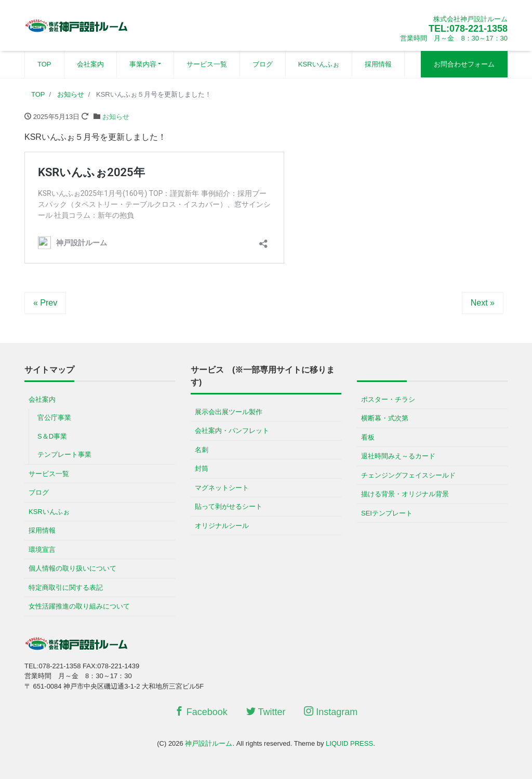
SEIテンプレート (387, 513)
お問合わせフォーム (464, 64)
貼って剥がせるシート (229, 506)
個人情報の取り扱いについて (72, 568)
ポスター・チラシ (388, 399)
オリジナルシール (222, 526)
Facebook (201, 712)
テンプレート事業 (64, 454)
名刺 (202, 450)
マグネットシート (222, 488)
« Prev (45, 303)
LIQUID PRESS (349, 743)
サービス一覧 (207, 64)
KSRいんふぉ (319, 64)
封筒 (202, 468)
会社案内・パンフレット (232, 431)
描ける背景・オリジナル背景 (405, 494)
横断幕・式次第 (385, 418)
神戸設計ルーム (209, 743)
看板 (368, 437)
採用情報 (378, 64)
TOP (44, 64)
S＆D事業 (52, 436)
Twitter (266, 712)
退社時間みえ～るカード (398, 456)
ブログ (263, 64)
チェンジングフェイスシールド (408, 475)
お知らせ (116, 117)
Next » (483, 303)
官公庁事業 (54, 418)
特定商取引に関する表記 (66, 587)
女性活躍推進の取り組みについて (79, 606)
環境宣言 (42, 550)
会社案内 (90, 64)
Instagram (331, 712)
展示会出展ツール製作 (229, 412)
